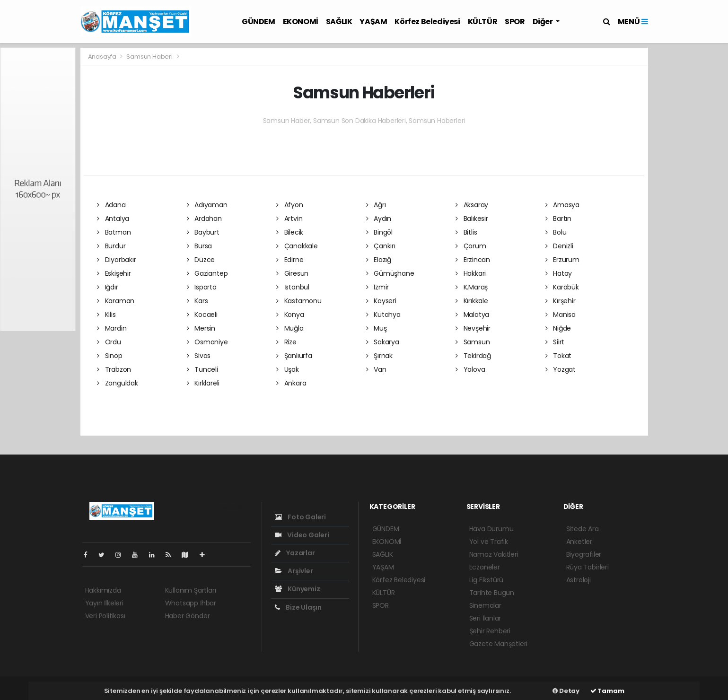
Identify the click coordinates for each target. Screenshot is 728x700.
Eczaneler (485, 567)
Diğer (544, 22)
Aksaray (472, 205)
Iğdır (108, 287)
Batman (114, 232)
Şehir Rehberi (490, 631)
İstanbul (293, 287)
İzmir (378, 287)
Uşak (288, 369)
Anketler (579, 542)
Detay (566, 691)
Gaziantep (207, 273)
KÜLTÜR (483, 22)
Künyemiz (298, 589)
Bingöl (379, 232)
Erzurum (562, 260)
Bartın (558, 219)
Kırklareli (203, 383)
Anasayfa (103, 57)
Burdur (111, 246)
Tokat (559, 356)
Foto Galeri (301, 517)
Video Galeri (302, 535)
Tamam (607, 691)
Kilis (106, 315)
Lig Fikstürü (487, 580)
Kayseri (381, 301)
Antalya (113, 219)
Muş (377, 328)
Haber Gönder (188, 616)
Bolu (556, 232)
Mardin (112, 328)
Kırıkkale (472, 301)
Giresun (292, 273)
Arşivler (294, 571)
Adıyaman (207, 205)
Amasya (562, 205)
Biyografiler (584, 554)
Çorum (471, 246)
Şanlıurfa (294, 356)
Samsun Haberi (149, 57)
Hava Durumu (491, 529)
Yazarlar (295, 553)
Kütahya (383, 315)
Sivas (199, 356)
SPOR (515, 22)
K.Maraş (472, 287)
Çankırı (381, 246)
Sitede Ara (583, 529)
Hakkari (471, 273)
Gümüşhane (390, 273)
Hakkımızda (103, 590)
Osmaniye (207, 342)
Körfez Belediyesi (427, 22)
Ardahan (204, 219)
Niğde (558, 328)
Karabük (562, 287)
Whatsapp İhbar (191, 603)
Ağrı (376, 205)
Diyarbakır (117, 260)
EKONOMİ (301, 22)
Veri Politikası (105, 616)
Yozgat (561, 369)
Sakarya (383, 342)
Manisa (561, 315)
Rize (286, 342)
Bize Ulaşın (298, 607)
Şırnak (379, 356)
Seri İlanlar (485, 618)
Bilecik (290, 232)
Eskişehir (114, 273)
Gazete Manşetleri (499, 644)
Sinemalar (485, 605)
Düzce (201, 260)
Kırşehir (561, 301)
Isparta (202, 287)
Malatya (472, 315)
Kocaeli (202, 315)
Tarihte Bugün (492, 593)
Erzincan (473, 260)
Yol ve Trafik (489, 542)
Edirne (290, 260)
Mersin (201, 328)
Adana (111, 205)
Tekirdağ (473, 356)
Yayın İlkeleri (104, 603)
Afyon (290, 205)
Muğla (290, 328)
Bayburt (203, 232)
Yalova (470, 369)
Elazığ (379, 260)
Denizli (559, 246)
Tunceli (202, 369)
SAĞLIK (339, 22)
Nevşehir (473, 328)
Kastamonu (299, 301)
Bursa (200, 246)
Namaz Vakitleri (494, 554)
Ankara (291, 383)
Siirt (555, 342)
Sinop (110, 356)
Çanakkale (297, 246)
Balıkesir (472, 219)
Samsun (473, 342)
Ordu (109, 342)
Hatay (559, 273)
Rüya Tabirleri (588, 567)
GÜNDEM (259, 22)
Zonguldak (118, 383)
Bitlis (466, 232)
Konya (290, 315)
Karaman (116, 301)
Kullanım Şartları (191, 590)
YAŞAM (373, 22)
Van (376, 369)
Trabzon (114, 369)
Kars (197, 301)
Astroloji (579, 580)
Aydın (379, 219)
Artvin (289, 219)
